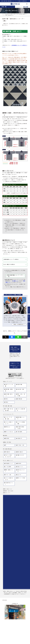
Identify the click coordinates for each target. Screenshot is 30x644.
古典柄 (6, 15)
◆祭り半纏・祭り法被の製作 (9, 410)
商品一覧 (4, 7)
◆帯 (5, 445)
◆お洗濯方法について (9, 484)
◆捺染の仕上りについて (21, 471)
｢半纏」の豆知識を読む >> (19, 324)
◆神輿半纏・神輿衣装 (9, 390)
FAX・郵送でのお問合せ (9, 264)
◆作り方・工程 (8, 475)
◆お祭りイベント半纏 (9, 385)
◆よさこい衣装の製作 (21, 410)
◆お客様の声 (19, 438)
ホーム (3, 14)
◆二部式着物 (19, 432)
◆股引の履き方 (20, 452)
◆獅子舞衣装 (19, 399)
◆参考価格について (9, 463)
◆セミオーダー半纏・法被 (8, 418)
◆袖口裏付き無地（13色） (20, 428)
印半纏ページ (15, 281)
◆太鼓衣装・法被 (20, 389)
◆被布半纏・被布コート (9, 395)
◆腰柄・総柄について (9, 471)
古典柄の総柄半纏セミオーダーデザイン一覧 (15, 276)
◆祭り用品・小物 (20, 445)
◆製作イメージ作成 (21, 478)
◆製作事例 (7, 438)
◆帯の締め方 (7, 452)
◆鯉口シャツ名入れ (9, 432)
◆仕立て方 (19, 475)
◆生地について (20, 467)
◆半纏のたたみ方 (20, 455)
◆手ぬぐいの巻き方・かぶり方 (8, 456)
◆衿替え (6, 399)
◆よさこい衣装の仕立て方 (9, 479)
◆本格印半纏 (19, 385)
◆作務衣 (6, 402)
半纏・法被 (7, 14)
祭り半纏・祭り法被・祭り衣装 (14, 14)
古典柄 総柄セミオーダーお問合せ (11, 259)
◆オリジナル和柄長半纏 (21, 423)
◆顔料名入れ (7, 427)
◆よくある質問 (8, 467)
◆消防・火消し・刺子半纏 (21, 395)
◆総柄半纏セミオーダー (21, 418)
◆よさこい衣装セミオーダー (9, 423)
